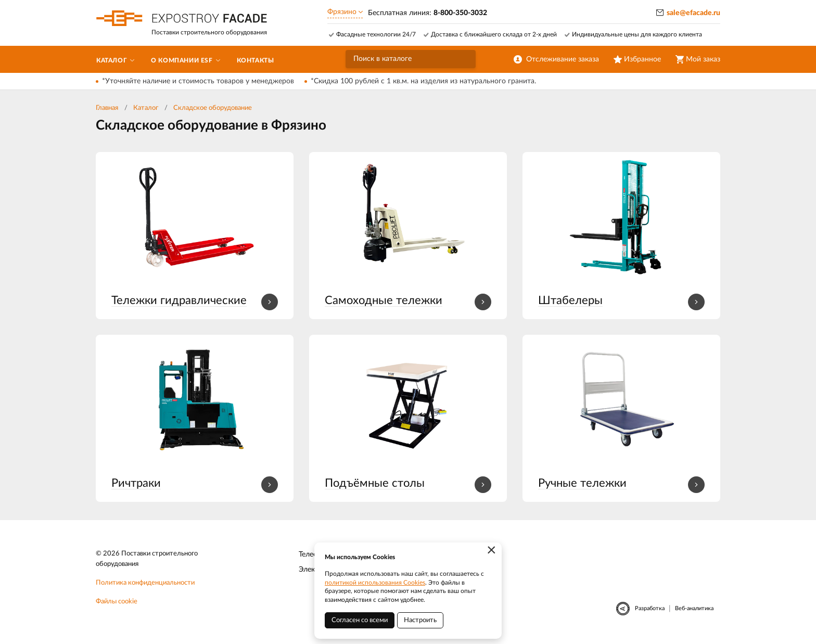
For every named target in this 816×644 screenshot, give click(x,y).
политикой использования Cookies (375, 583)
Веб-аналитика (694, 608)
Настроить (420, 620)
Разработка (650, 608)
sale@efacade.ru (693, 13)
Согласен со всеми (360, 620)
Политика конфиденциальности (145, 583)
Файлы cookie (117, 602)
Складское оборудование (213, 108)
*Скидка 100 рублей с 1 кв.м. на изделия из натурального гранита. (423, 81)
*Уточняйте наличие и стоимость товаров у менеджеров (198, 81)
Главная (107, 108)
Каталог (146, 108)
